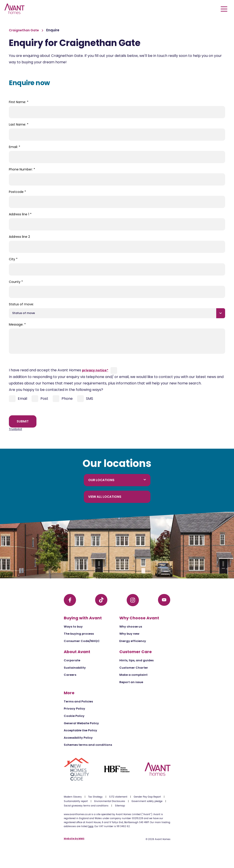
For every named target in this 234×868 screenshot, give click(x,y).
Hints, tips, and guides (136, 660)
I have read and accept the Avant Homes (59, 370)
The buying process (79, 634)
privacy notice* (95, 370)
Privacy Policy (74, 709)
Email (18, 399)
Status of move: (21, 304)
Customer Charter (134, 668)
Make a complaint (133, 675)
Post (40, 399)
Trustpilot (15, 429)
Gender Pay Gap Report (147, 797)
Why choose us (131, 627)
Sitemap (120, 806)
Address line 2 (19, 237)
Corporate (72, 660)
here (91, 826)
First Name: (19, 102)
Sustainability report (76, 801)
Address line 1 (20, 214)
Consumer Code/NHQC (82, 641)
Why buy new (129, 634)
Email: (15, 147)
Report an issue (131, 682)
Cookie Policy (74, 716)
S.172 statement (118, 797)
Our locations (117, 480)
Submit (23, 421)
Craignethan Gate (24, 30)
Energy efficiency (133, 641)
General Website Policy (81, 723)
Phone (63, 399)
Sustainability (75, 668)
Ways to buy (73, 627)
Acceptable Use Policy (80, 730)
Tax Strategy (95, 797)
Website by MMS (74, 839)
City (13, 259)
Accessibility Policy (78, 738)
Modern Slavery (73, 797)
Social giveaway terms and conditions (86, 806)
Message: (17, 324)
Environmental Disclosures (110, 801)
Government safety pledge (147, 801)
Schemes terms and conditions (88, 745)
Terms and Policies (78, 701)
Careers (70, 675)
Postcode (17, 192)
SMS (85, 399)
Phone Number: (22, 169)
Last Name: (19, 124)
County (16, 282)
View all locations (105, 497)
